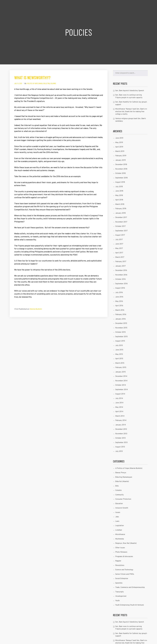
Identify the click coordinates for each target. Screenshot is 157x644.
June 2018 (119, 191)
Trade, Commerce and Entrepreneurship (130, 587)
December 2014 (121, 376)
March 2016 (120, 310)
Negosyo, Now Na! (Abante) (126, 543)
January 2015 (120, 372)
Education (119, 504)
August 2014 (120, 394)
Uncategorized (121, 596)
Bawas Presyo (121, 473)
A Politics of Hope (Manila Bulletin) (38, 83)
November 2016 (121, 275)
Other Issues (120, 548)
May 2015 (119, 354)
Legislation (120, 526)
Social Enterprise (122, 579)
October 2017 (120, 226)
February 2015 (121, 368)
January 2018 (120, 213)
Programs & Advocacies (124, 557)
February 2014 (121, 420)
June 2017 (119, 244)
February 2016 (121, 315)
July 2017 (119, 240)
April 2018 (119, 200)
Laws (117, 521)
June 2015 (119, 350)
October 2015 (120, 332)
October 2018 (120, 173)
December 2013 (121, 429)
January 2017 (120, 266)
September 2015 (121, 337)
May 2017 (119, 248)
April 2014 (119, 412)
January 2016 (120, 319)
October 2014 (121, 385)
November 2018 (121, 169)
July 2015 (119, 346)
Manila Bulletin (36, 309)
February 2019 (121, 156)
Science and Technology (124, 570)
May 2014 (119, 407)
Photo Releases (121, 552)
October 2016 (120, 279)
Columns (53, 83)
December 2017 (121, 218)
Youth (117, 601)
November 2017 (121, 222)
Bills (117, 486)
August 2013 (120, 447)
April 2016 (119, 306)
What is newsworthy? (32, 77)
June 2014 (119, 403)
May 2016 (119, 301)
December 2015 (121, 323)
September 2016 (121, 284)
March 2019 (120, 151)
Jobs (117, 517)
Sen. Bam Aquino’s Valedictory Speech (130, 91)
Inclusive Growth (122, 508)
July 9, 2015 (18, 83)
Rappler (118, 561)
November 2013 (121, 434)
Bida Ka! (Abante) (122, 482)
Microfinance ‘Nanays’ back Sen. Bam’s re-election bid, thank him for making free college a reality (131, 112)
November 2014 (121, 381)
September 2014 (122, 390)
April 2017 (119, 253)
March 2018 (120, 204)
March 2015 (120, 363)
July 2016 (119, 293)
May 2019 (119, 143)
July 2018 (119, 187)
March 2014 (120, 416)
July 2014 (119, 398)
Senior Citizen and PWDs (125, 574)
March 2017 (120, 257)
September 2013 (121, 443)
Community (120, 495)
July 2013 (119, 451)
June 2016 (119, 297)
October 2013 (120, 438)
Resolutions (120, 565)
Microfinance (120, 535)
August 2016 (120, 288)
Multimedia (120, 539)
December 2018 (121, 165)
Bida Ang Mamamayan (124, 477)
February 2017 (121, 262)
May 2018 (119, 196)
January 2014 (121, 425)
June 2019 (119, 138)
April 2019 (119, 147)
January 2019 (120, 160)
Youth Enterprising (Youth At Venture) (130, 605)
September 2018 (121, 178)
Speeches (119, 583)
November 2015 (121, 328)
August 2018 (120, 182)
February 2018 (121, 209)
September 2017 (121, 231)
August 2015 (120, 341)
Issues (118, 513)
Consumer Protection (123, 499)
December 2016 (121, 270)
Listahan (119, 530)
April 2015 (119, 359)
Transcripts (120, 592)
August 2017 (120, 235)
